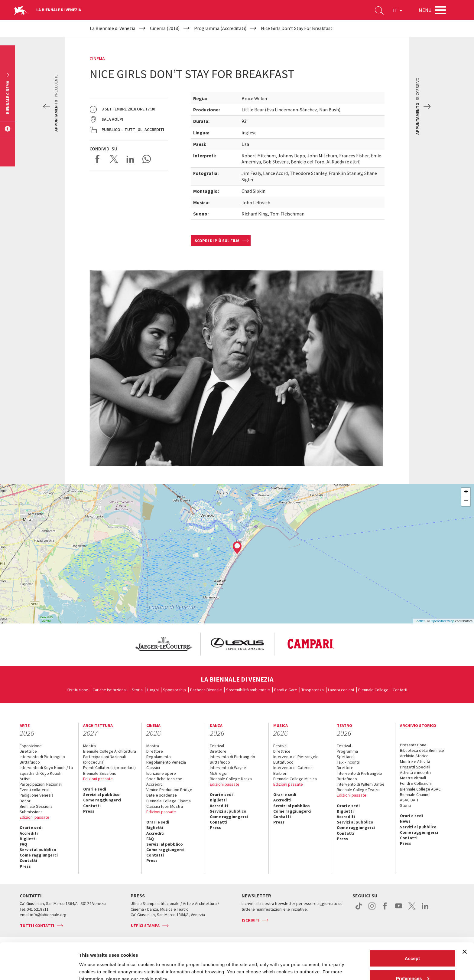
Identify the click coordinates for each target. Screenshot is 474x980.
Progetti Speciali (415, 767)
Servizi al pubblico (38, 850)
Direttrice (28, 751)
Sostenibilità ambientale (248, 690)
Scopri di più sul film (217, 241)
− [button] (466, 502)
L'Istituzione (78, 690)
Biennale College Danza (231, 779)
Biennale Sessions (36, 806)
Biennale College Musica (295, 779)
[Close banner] (465, 918)
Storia (137, 690)
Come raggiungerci (39, 855)
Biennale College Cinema (169, 801)
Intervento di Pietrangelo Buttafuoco (42, 759)
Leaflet (420, 621)
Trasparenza (313, 690)
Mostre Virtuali (413, 778)
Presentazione (413, 745)
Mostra (89, 746)
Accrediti (29, 833)
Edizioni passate (34, 817)
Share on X (114, 159)
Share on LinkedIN (130, 159)
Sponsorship (174, 690)
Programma (347, 751)
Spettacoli (346, 757)
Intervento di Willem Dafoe (361, 784)
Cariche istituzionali (110, 690)
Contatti (400, 690)
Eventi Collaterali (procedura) (109, 768)
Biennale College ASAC (420, 789)
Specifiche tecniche (164, 779)
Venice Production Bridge (169, 790)
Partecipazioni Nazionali (41, 784)
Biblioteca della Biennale (422, 750)
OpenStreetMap (443, 621)
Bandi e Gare (286, 690)
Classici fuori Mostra (165, 806)
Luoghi (153, 690)
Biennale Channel (415, 794)
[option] (163, 644)
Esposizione (31, 746)
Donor (25, 801)
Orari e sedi (31, 827)
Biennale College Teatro (358, 790)
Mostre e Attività (415, 761)
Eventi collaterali (35, 790)
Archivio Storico (414, 756)
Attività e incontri (415, 772)
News (405, 821)
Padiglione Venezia (37, 795)
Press (25, 866)
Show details (93, 961)
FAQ (23, 844)
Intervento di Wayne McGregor (228, 770)
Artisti (25, 779)
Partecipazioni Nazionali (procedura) (104, 759)
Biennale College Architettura (110, 751)
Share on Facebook (98, 159)
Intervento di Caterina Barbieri (293, 770)
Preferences (413, 944)
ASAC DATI (409, 800)
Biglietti (28, 839)
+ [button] (466, 492)
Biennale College (373, 690)
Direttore (155, 751)
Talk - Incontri (349, 762)
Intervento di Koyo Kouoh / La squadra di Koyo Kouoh (46, 770)
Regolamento (159, 757)
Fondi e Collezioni (416, 783)
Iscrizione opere (161, 773)
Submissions (31, 812)
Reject (412, 964)
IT (398, 10)
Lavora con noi (341, 690)
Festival (217, 746)
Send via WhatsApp (147, 159)
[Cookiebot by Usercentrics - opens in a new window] (39, 968)
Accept (412, 924)
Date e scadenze (162, 795)
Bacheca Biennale (206, 690)
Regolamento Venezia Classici (166, 765)
